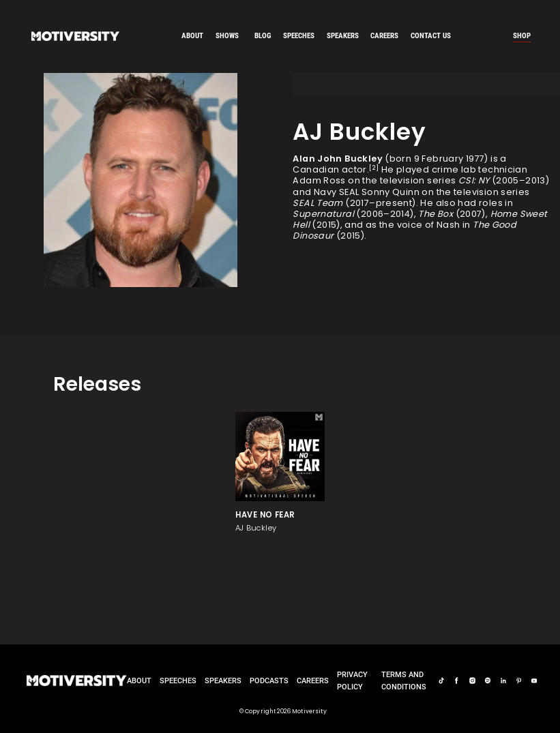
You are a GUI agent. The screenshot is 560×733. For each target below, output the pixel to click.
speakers (343, 35)
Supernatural (323, 214)
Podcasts (269, 680)
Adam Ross (319, 180)
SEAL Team (318, 203)
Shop (522, 35)
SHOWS (227, 35)
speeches (299, 35)
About (192, 35)
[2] (374, 167)
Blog (263, 35)
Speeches (178, 680)
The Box (436, 214)
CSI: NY (474, 180)
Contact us (431, 35)
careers (384, 35)
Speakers (223, 680)
